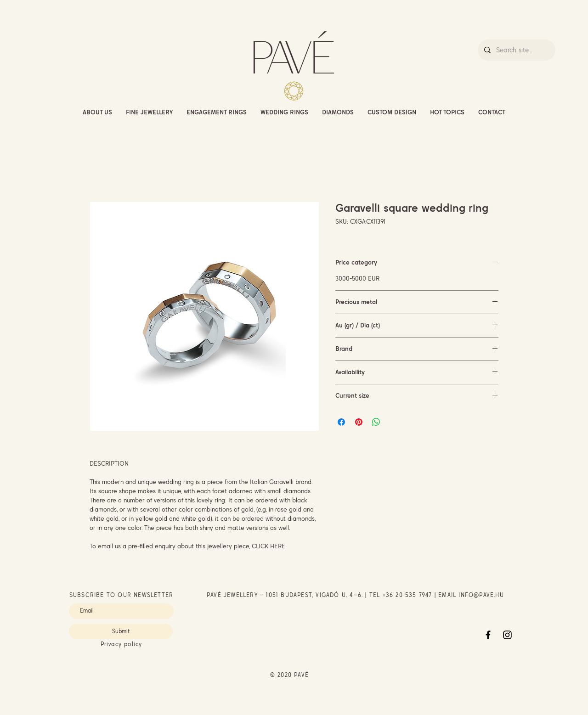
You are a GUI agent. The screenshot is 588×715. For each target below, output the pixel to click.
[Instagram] (507, 635)
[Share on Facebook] (341, 422)
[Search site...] (516, 50)
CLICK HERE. (269, 546)
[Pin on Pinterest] (359, 422)
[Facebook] (488, 635)
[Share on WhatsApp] (376, 422)
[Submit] (121, 631)
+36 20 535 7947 (407, 595)
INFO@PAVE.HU (481, 595)
